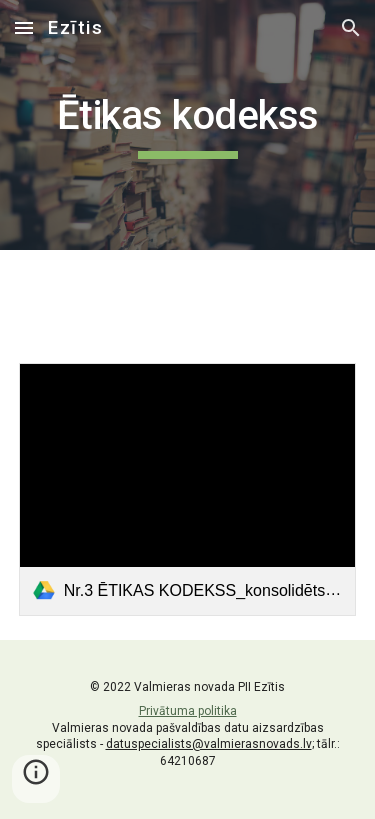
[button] (24, 27)
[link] (188, 489)
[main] (188, 125)
